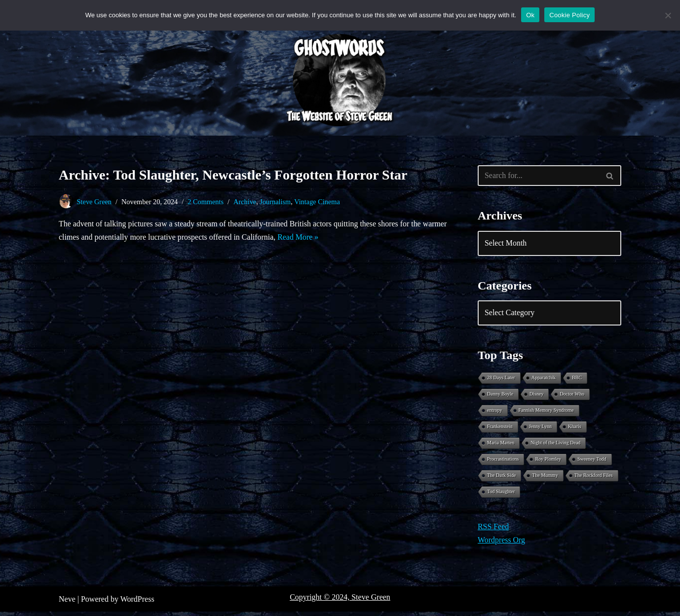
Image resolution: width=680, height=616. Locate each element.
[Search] (538, 176)
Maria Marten (501, 446)
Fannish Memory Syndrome (546, 412)
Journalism (276, 202)
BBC (577, 379)
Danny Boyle (500, 395)
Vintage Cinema (318, 202)
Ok (530, 15)
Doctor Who (572, 395)
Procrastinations (503, 462)
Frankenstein (500, 429)
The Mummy (545, 479)
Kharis (575, 429)
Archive (245, 202)
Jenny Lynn (540, 429)
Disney (536, 395)
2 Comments (206, 202)
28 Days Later (501, 379)
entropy (495, 412)
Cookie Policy (569, 15)
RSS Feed (493, 531)
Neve (67, 603)
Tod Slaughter (501, 496)
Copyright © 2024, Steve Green (340, 601)
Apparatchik (544, 379)
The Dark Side (501, 479)
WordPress (137, 603)
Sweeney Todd (592, 462)
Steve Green (94, 202)
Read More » (326, 238)
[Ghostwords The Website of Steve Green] (340, 80)
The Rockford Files (594, 479)
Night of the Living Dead (555, 446)
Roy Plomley (548, 462)
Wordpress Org (502, 545)
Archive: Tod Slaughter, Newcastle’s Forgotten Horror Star (233, 175)
